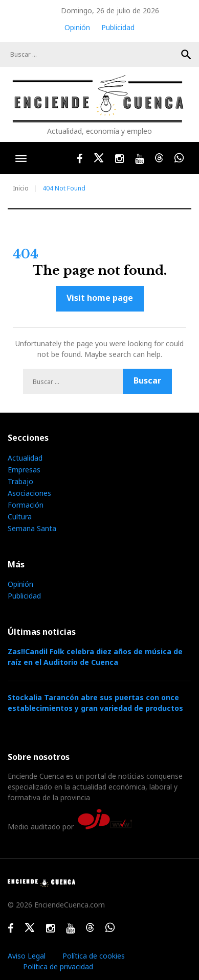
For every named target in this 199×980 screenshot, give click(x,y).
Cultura (20, 517)
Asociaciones (29, 493)
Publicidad (118, 27)
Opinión (77, 27)
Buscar (186, 55)
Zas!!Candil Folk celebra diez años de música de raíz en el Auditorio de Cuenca (95, 657)
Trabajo (20, 481)
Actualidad (25, 458)
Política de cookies (94, 956)
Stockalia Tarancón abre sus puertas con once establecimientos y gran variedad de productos (95, 703)
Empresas (24, 470)
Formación (26, 505)
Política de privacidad (58, 966)
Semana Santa (32, 528)
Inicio (21, 188)
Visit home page (100, 298)
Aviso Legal (27, 956)
